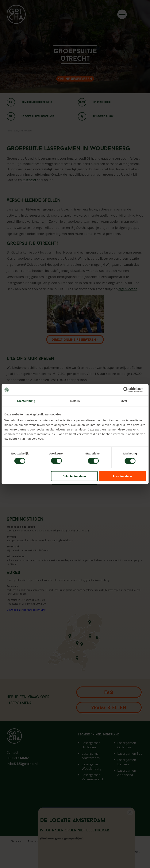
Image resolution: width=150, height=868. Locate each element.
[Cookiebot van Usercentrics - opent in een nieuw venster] (129, 390)
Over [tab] (124, 401)
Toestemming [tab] (26, 401)
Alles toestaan (122, 476)
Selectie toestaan (74, 476)
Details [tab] (75, 401)
